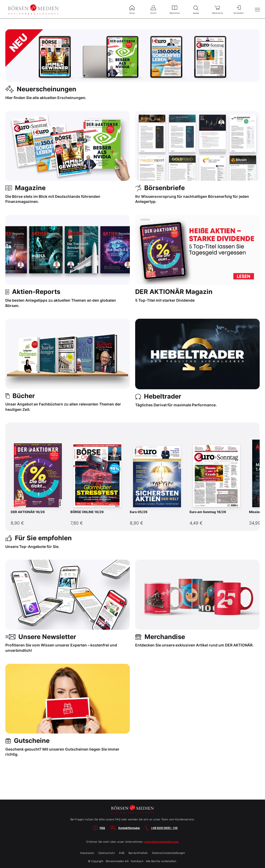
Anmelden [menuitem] (239, 9)
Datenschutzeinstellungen (168, 853)
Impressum (87, 853)
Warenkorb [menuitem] (217, 9)
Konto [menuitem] (153, 9)
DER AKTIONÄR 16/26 (28, 512)
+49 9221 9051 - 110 (164, 828)
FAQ (102, 828)
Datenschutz (107, 853)
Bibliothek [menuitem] (175, 9)
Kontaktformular (129, 828)
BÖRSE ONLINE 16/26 (87, 512)
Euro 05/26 (139, 512)
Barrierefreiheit (138, 853)
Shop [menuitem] (132, 9)
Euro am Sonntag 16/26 (208, 512)
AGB (122, 853)
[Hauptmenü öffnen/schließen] (257, 9)
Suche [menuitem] (196, 9)
